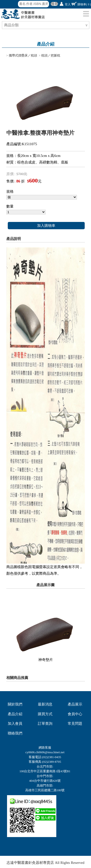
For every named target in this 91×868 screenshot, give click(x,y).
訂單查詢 (45, 724)
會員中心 (75, 714)
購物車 (84, 4)
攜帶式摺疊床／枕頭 (23, 55)
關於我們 (15, 704)
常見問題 (75, 724)
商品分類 (12, 25)
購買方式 (45, 714)
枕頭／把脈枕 (51, 55)
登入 (68, 4)
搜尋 (54, 4)
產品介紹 (15, 714)
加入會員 (15, 724)
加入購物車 (46, 226)
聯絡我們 (15, 733)
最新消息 (45, 704)
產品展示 (75, 704)
